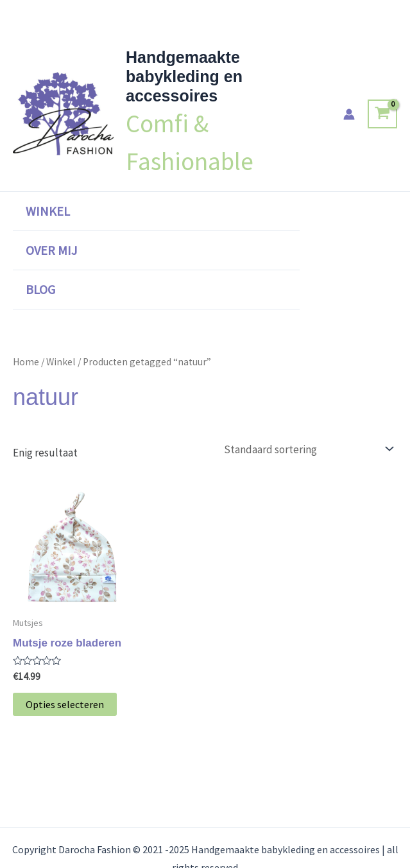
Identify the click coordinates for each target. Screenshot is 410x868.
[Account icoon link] (349, 114)
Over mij (51, 250)
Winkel (48, 211)
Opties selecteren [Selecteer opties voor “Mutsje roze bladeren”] (65, 704)
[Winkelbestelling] (308, 449)
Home (26, 362)
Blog (40, 289)
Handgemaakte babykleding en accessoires (184, 76)
